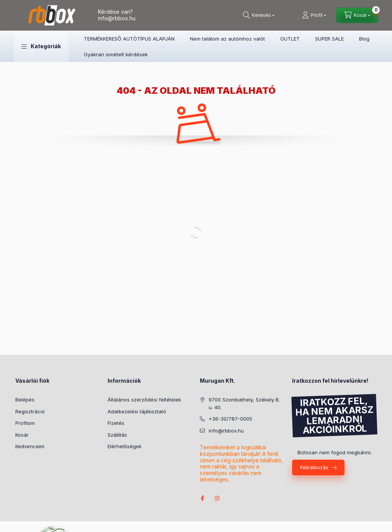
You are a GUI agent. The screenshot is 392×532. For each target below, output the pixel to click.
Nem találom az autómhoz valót (227, 39)
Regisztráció (30, 411)
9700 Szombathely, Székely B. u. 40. (244, 403)
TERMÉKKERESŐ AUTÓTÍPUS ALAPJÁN (129, 39)
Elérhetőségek (125, 446)
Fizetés (116, 423)
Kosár (22, 435)
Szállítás (117, 435)
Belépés (25, 400)
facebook (202, 498)
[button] (41, 46)
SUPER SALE (329, 39)
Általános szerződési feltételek (144, 400)
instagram (217, 498)
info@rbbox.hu (117, 18)
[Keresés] (259, 15)
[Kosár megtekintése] (357, 15)
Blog (364, 39)
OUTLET (290, 39)
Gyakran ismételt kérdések (116, 54)
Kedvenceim (30, 446)
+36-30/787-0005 (230, 419)
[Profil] (314, 15)
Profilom (25, 423)
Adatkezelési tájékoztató (137, 411)
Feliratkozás (314, 467)
